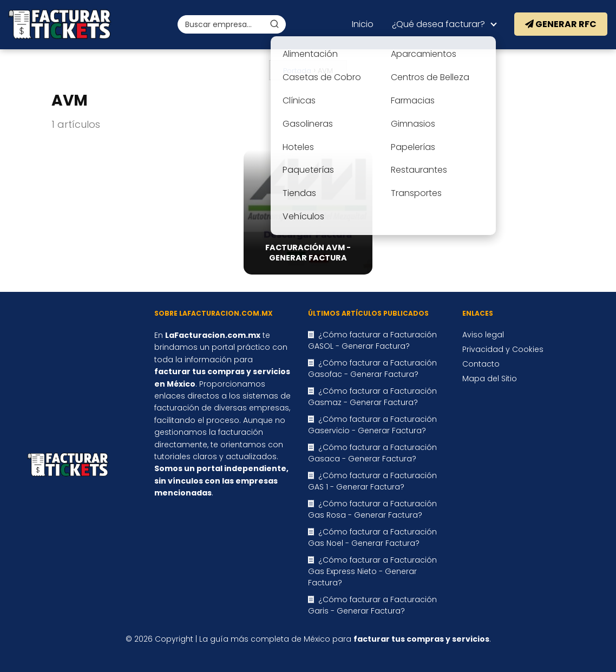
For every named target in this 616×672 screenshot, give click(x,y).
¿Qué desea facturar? (438, 24)
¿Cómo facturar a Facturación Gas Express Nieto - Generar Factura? (372, 571)
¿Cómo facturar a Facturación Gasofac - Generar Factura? (372, 368)
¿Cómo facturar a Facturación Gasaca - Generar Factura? (372, 453)
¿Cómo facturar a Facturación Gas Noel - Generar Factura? (372, 537)
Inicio (363, 24)
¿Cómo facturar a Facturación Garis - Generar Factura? (372, 605)
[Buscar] (274, 24)
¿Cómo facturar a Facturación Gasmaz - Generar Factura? (372, 397)
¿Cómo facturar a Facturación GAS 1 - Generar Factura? (372, 481)
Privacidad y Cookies (503, 349)
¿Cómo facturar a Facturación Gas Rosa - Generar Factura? (372, 509)
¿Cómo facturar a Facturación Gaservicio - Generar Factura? (372, 425)
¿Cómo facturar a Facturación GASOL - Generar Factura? (372, 340)
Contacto (481, 364)
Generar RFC (561, 24)
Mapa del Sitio (490, 379)
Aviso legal (483, 335)
